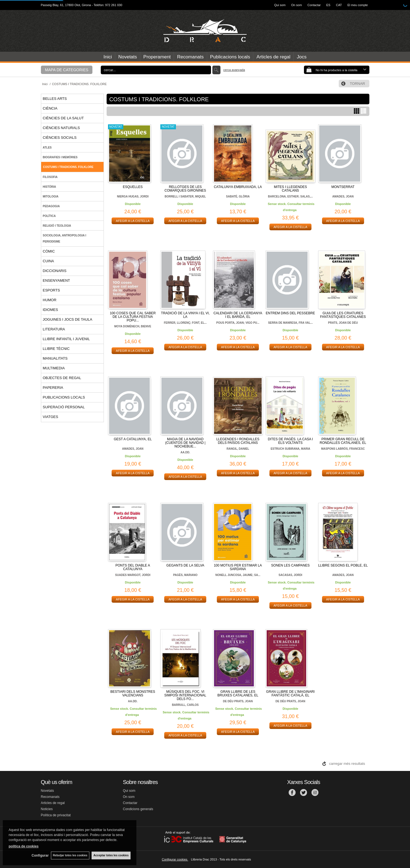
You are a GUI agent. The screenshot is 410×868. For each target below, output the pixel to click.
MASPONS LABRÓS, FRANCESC (343, 449)
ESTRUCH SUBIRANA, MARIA (290, 449)
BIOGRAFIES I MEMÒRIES (60, 157)
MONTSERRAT (343, 187)
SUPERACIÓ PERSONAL (64, 407)
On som (297, 5)
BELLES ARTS (55, 99)
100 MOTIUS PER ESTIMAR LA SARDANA (238, 567)
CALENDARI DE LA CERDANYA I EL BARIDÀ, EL (238, 315)
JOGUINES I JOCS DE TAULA (68, 319)
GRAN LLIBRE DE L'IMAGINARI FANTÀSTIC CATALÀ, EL (290, 693)
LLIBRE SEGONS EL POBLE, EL (343, 565)
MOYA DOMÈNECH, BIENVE (133, 326)
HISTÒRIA (50, 187)
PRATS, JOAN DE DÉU (343, 323)
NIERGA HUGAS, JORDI (133, 196)
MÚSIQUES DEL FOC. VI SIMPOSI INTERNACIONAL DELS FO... (185, 695)
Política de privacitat (56, 815)
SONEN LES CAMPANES (290, 565)
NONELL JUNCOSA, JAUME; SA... (238, 575)
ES (328, 5)
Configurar (39, 855)
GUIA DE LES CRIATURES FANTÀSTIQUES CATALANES (343, 315)
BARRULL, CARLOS (185, 705)
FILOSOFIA (50, 177)
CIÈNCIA (50, 108)
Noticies (47, 809)
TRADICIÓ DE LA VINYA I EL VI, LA (185, 315)
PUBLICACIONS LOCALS (64, 397)
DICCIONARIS (55, 271)
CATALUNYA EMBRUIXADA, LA (238, 187)
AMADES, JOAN (343, 196)
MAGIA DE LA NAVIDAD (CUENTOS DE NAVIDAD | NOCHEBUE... (185, 443)
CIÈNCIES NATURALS (61, 128)
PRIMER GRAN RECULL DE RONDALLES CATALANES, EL (343, 441)
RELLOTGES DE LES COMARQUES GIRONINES (185, 189)
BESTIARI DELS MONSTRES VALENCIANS (133, 693)
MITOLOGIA (51, 196)
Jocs (302, 57)
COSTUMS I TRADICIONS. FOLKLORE (68, 167)
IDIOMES (51, 310)
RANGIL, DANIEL (238, 449)
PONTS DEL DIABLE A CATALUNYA (133, 567)
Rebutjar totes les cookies (70, 855)
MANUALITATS (55, 358)
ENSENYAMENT (57, 280)
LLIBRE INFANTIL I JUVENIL (66, 339)
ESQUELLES (133, 187)
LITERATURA (54, 329)
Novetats (128, 57)
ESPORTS (51, 290)
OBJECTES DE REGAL (62, 378)
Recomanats (190, 57)
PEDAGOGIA (51, 206)
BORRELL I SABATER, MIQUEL (185, 196)
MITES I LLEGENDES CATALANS (290, 189)
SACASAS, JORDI (290, 575)
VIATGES (51, 417)
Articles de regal (273, 57)
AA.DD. (185, 452)
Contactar (314, 5)
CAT (339, 5)
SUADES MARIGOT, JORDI (133, 575)
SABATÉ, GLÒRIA (238, 196)
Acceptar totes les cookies (111, 855)
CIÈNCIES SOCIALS (60, 138)
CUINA (48, 261)
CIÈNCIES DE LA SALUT (63, 118)
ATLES (47, 148)
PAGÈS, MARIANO (185, 575)
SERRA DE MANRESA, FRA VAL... (290, 323)
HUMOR (50, 300)
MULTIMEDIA (54, 368)
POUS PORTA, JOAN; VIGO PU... (238, 323)
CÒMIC (49, 251)
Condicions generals (138, 809)
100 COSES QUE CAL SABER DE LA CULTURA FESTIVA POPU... (133, 317)
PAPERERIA (53, 388)
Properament (157, 57)
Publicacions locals (230, 57)
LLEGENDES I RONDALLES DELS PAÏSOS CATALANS (238, 441)
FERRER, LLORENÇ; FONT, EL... (185, 323)
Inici (108, 57)
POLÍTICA (49, 216)
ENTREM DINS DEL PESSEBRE (290, 313)
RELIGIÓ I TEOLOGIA (57, 226)
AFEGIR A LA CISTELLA (133, 221)
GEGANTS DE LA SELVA (185, 565)
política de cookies (24, 846)
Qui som (280, 5)
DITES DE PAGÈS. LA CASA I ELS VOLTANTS (290, 441)
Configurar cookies (175, 859)
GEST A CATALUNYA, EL (133, 439)
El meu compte (358, 5)
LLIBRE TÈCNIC (56, 349)
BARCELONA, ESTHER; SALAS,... (290, 196)
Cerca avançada (234, 70)
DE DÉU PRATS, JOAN (238, 701)
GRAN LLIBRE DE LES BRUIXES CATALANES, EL (238, 693)
